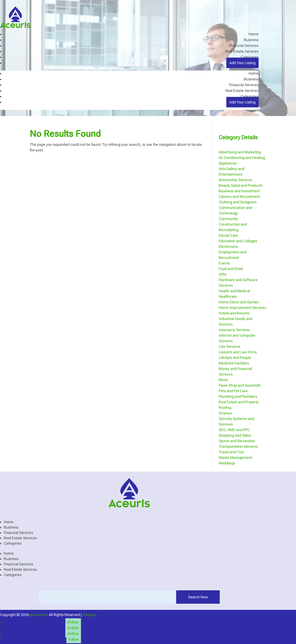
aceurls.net (39, 614)
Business (251, 40)
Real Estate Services (242, 51)
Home (254, 34)
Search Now (198, 597)
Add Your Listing (242, 63)
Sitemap (90, 614)
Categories (250, 57)
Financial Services (244, 46)
